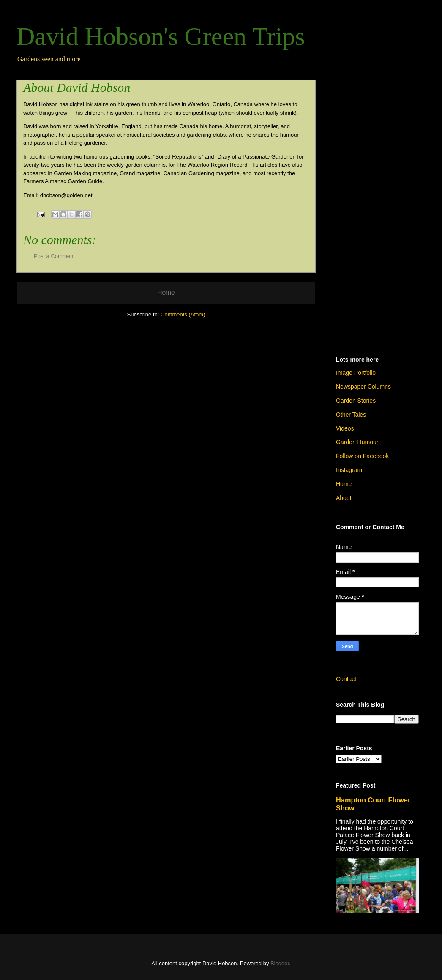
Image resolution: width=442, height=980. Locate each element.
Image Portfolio (356, 373)
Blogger (280, 963)
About (344, 498)
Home (166, 292)
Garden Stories (356, 401)
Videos (345, 428)
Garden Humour (357, 442)
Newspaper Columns (363, 387)
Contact (346, 679)
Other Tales (351, 415)
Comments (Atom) (183, 314)
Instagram (349, 470)
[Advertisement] (377, 210)
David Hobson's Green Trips (161, 36)
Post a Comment (54, 256)
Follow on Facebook (362, 456)
